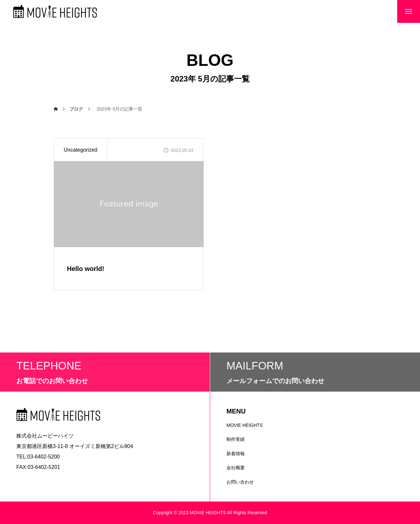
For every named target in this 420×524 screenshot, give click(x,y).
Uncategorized (81, 150)
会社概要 (236, 468)
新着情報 (236, 454)
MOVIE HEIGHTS (245, 425)
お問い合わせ (240, 482)
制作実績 (236, 439)
